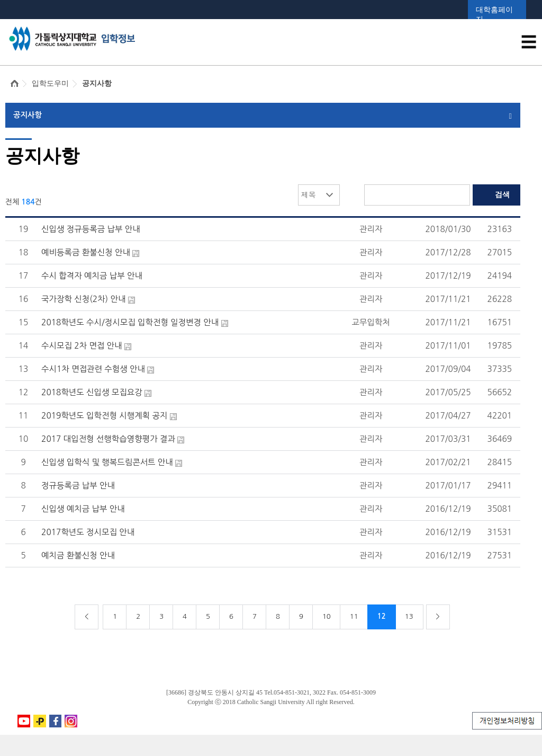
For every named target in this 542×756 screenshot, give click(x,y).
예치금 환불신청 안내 (78, 555)
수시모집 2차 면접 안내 (82, 346)
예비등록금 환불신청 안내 (86, 252)
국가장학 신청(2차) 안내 (83, 299)
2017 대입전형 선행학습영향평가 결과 (108, 439)
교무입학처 (371, 322)
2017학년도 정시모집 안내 (88, 532)
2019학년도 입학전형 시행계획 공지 (104, 416)
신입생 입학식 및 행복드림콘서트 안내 (107, 462)
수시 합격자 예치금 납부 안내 (92, 276)
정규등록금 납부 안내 (78, 486)
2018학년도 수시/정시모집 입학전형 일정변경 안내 (130, 322)
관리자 (371, 229)
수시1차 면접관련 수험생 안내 (93, 369)
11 (354, 616)
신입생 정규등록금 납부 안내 (91, 229)
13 (409, 616)
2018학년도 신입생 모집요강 (92, 392)
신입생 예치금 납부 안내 (83, 509)
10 (327, 616)
